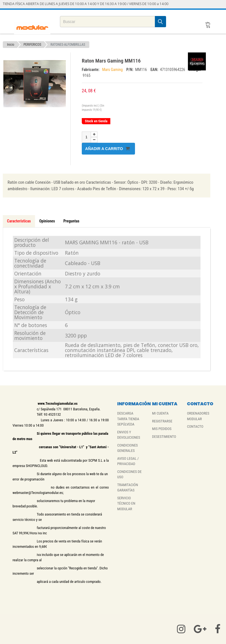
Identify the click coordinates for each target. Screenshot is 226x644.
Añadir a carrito (107, 149)
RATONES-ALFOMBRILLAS (68, 45)
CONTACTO (195, 426)
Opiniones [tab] (47, 221)
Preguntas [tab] (71, 221)
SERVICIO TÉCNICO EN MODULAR (126, 503)
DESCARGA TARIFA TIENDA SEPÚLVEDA (128, 419)
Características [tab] (19, 221)
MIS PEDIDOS (162, 429)
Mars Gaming (113, 70)
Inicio (11, 45)
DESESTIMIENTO (164, 437)
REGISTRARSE (162, 421)
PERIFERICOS (32, 45)
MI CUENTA (160, 413)
